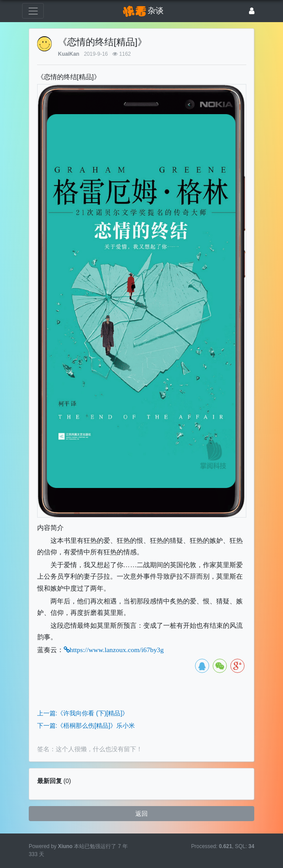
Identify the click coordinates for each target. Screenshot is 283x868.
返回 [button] (141, 814)
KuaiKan (69, 54)
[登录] (252, 11)
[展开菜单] (33, 11)
